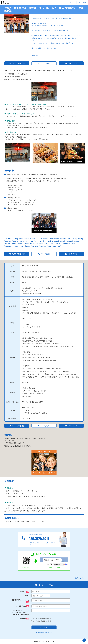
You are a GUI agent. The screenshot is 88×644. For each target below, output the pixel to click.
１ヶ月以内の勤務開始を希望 (41, 618)
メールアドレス (23, 606)
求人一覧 (73, 2)
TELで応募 (44, 63)
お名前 (25, 592)
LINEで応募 (71, 63)
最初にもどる (79, 578)
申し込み (44, 627)
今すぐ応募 (83, 2)
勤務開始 (25, 619)
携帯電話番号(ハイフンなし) (21, 601)
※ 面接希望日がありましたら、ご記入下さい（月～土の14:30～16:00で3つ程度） (20, 612)
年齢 (27, 596)
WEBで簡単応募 (17, 63)
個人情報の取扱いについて (44, 633)
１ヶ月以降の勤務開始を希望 (41, 621)
